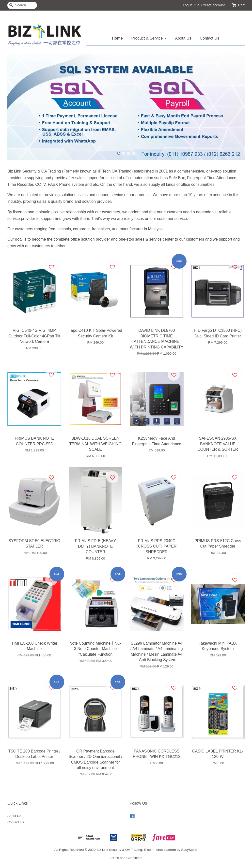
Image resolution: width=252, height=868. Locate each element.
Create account (213, 5)
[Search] (22, 5)
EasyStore (189, 850)
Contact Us (210, 38)
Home (117, 38)
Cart (241, 5)
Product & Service (149, 38)
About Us (183, 38)
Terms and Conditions (126, 858)
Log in (188, 5)
